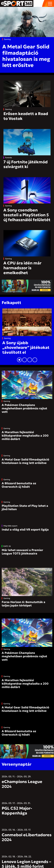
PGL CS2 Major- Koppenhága (17, 811)
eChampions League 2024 (22, 784)
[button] (19, 360)
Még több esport (10, 526)
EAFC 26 (7, 546)
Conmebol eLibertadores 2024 (27, 837)
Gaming (7, 39)
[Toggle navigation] (50, 3)
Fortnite (9, 158)
